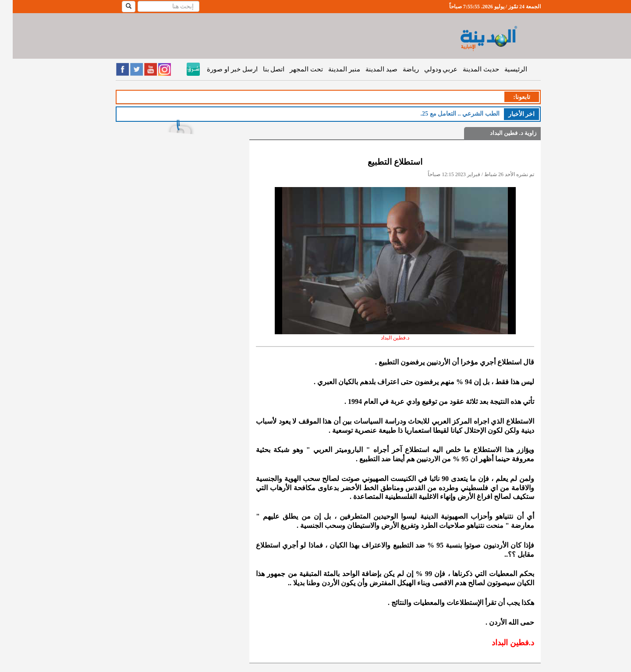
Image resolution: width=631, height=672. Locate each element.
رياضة (398, 69)
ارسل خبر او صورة (219, 69)
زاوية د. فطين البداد (500, 133)
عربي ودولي (428, 69)
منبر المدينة (331, 69)
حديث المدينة (468, 69)
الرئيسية (503, 69)
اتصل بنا (261, 69)
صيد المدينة (369, 69)
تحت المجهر (294, 69)
